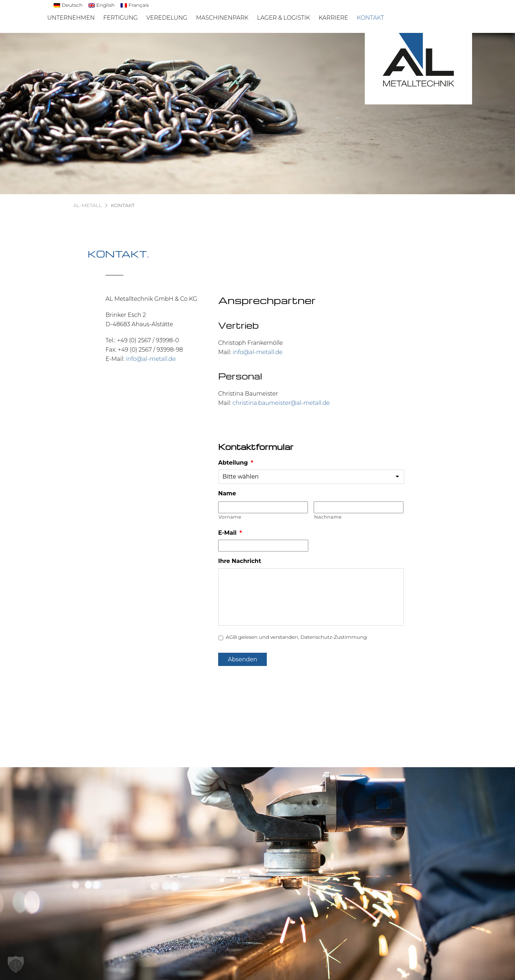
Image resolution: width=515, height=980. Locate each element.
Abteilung (236, 463)
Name (227, 493)
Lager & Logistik (284, 18)
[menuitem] (68, 5)
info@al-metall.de (151, 359)
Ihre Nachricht (240, 561)
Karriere (333, 18)
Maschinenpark (222, 18)
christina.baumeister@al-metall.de (281, 403)
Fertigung (121, 18)
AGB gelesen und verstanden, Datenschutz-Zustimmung (296, 637)
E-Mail (230, 533)
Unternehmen (71, 18)
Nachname (328, 517)
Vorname (230, 517)
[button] (16, 964)
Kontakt (371, 18)
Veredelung (167, 18)
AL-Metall (88, 205)
